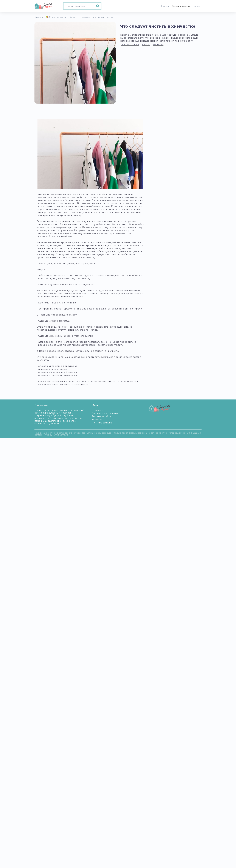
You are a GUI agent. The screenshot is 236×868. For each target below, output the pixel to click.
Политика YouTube (102, 423)
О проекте (97, 410)
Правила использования (105, 413)
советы (146, 44)
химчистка (158, 44)
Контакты (97, 420)
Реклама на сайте (101, 416)
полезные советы (130, 44)
